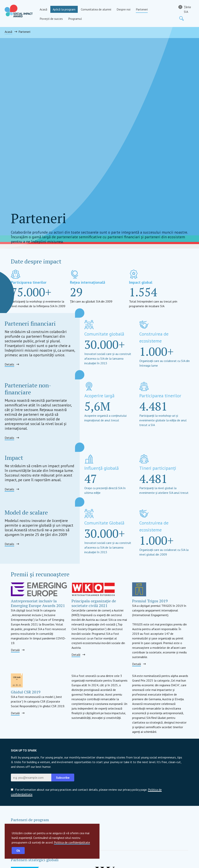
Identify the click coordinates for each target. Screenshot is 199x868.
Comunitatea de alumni (96, 9)
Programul (75, 19)
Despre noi (124, 9)
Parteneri (142, 9)
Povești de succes (51, 19)
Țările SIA (187, 9)
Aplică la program (64, 9)
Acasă (43, 9)
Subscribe (63, 778)
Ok (18, 851)
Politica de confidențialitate (72, 842)
